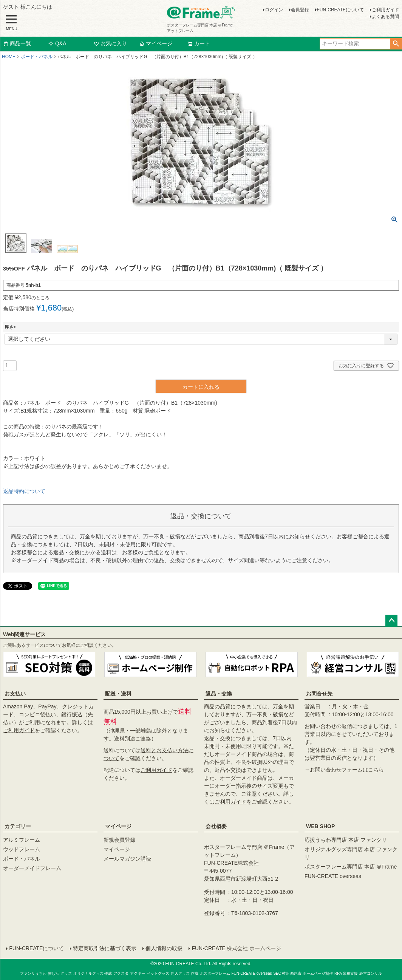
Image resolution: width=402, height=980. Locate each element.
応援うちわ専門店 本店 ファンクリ (346, 840)
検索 (396, 44)
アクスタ (121, 973)
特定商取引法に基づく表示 (105, 948)
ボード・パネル (37, 57)
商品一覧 (17, 43)
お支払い (15, 694)
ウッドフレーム (22, 849)
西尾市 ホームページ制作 (312, 973)
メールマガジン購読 (127, 859)
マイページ (156, 43)
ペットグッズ (158, 973)
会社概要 (216, 826)
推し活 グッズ (60, 973)
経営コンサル (371, 973)
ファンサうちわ (33, 973)
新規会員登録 (119, 840)
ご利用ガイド (385, 10)
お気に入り (110, 43)
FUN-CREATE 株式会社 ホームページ (236, 948)
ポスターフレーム (215, 973)
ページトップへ (391, 621)
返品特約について (24, 491)
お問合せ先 (319, 694)
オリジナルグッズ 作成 (93, 973)
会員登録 (300, 10)
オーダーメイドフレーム (32, 868)
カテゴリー (18, 826)
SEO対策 (281, 973)
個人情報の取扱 (164, 948)
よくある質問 (385, 17)
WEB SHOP (320, 826)
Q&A (57, 43)
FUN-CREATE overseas (333, 876)
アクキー (138, 973)
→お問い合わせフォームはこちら (344, 770)
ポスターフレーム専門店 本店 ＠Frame (351, 867)
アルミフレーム (22, 840)
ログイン (274, 10)
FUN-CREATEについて (340, 10)
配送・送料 (118, 694)
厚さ (11, 327)
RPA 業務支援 (346, 973)
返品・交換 (219, 694)
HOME (9, 57)
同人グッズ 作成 (185, 973)
